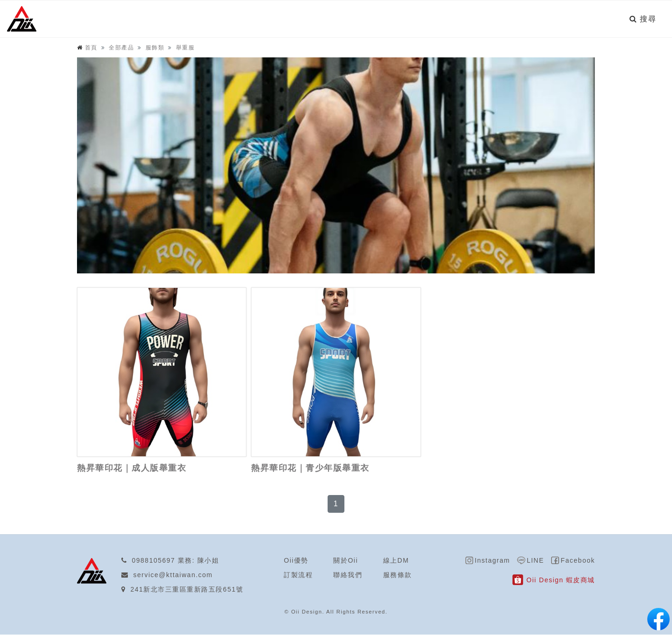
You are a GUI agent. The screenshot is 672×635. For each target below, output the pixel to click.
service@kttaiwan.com (173, 575)
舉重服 (185, 48)
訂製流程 (298, 575)
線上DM (396, 561)
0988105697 (154, 561)
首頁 (91, 48)
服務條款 (398, 575)
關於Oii (346, 561)
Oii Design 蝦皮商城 (561, 580)
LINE (535, 561)
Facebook (578, 561)
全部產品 (121, 48)
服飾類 (155, 48)
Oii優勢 (296, 561)
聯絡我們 (348, 575)
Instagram (493, 561)
